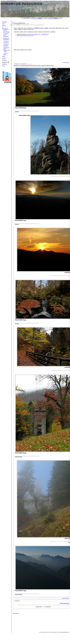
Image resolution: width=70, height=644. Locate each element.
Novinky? (61, 18)
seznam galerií (66, 63)
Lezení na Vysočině (6, 45)
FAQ (3, 66)
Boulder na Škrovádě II (6, 39)
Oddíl (4, 57)
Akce (3, 24)
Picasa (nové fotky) (6, 31)
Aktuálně (4, 22)
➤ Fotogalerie (5, 28)
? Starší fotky (5, 54)
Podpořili (4, 64)
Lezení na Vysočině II (6, 42)
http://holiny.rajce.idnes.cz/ (27, 36)
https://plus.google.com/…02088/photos (38, 34)
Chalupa (4, 60)
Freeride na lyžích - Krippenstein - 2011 (7, 50)
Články (4, 26)
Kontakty (16, 613)
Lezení (4, 58)
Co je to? (27, 24)
